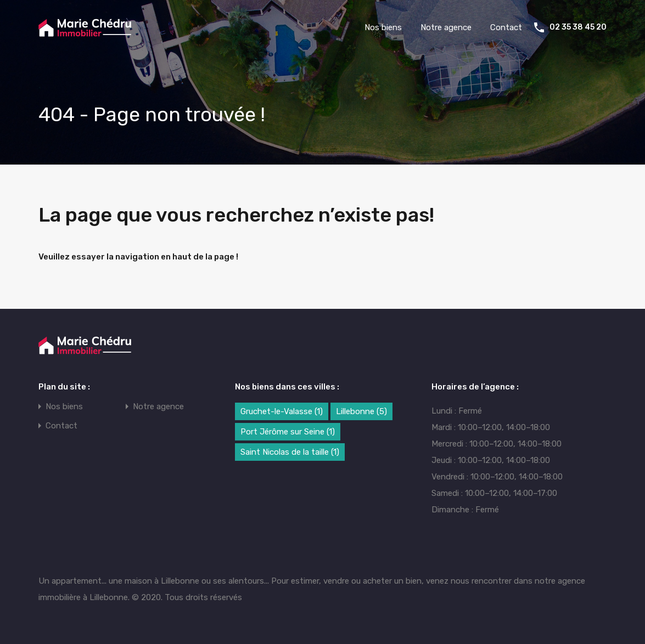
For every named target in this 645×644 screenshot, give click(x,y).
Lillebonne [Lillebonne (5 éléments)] (361, 411)
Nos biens (383, 27)
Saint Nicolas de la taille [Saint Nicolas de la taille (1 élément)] (290, 452)
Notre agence (446, 27)
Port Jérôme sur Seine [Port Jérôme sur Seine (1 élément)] (288, 432)
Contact (506, 27)
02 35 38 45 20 (578, 27)
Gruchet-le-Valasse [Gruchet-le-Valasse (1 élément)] (282, 411)
